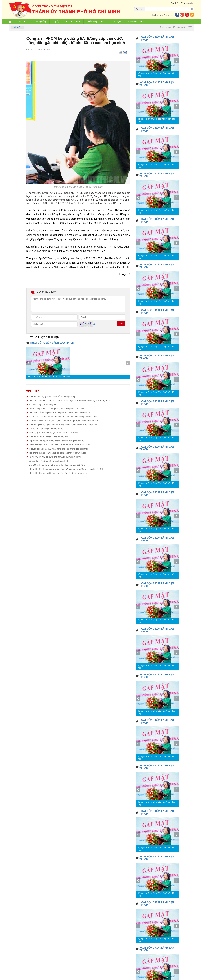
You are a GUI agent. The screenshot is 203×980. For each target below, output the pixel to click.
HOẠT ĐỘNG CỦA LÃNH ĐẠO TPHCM (52, 343)
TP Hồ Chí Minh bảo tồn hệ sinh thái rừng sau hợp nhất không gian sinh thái (63, 417)
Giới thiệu (175, 3)
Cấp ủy (56, 22)
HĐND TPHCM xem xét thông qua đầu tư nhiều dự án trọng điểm (58, 473)
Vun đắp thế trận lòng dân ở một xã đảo (47, 429)
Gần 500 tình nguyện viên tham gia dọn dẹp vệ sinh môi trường (57, 465)
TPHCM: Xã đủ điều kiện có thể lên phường (48, 437)
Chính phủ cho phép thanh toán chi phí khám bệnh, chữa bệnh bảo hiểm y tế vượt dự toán (69, 401)
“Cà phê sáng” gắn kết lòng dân (43, 405)
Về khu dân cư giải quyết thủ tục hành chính (49, 461)
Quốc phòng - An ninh (96, 22)
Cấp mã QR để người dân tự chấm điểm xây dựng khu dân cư (57, 441)
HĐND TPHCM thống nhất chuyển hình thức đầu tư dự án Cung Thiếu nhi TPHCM (66, 469)
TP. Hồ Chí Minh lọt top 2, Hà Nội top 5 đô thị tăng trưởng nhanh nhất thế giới (63, 421)
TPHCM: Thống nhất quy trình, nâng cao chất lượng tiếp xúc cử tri (58, 449)
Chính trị (22, 22)
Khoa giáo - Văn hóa (137, 22)
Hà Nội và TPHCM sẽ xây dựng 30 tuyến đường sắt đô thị (55, 457)
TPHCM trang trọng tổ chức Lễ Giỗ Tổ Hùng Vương (52, 397)
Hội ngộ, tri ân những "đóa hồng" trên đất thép (49, 377)
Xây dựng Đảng (39, 22)
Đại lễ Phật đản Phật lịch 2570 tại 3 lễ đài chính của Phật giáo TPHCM (60, 445)
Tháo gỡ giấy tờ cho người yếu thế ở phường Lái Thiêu (53, 433)
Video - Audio (187, 3)
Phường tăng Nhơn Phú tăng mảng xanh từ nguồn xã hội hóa (56, 409)
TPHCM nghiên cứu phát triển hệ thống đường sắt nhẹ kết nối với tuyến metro (64, 425)
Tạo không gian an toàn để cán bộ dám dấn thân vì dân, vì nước (58, 453)
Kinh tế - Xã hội (73, 22)
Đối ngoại (117, 22)
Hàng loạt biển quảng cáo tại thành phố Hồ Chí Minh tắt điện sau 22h (60, 413)
